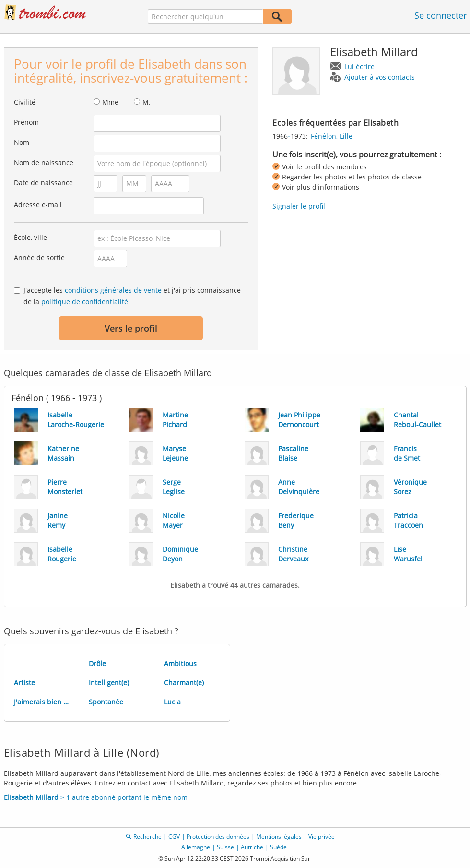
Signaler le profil (299, 206)
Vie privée (322, 837)
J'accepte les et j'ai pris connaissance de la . (132, 296)
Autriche (252, 847)
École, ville (30, 237)
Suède (278, 847)
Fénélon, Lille (332, 136)
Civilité (25, 102)
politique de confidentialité (85, 302)
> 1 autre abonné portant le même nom (96, 797)
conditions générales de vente (113, 290)
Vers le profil (131, 328)
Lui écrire (359, 66)
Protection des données (218, 837)
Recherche (147, 837)
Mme (110, 102)
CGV (174, 837)
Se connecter (441, 15)
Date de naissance (43, 183)
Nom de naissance (44, 162)
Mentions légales (279, 837)
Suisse (225, 847)
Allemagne (196, 847)
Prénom (26, 122)
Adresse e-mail (38, 205)
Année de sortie (39, 257)
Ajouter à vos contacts (380, 77)
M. (147, 102)
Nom (22, 142)
